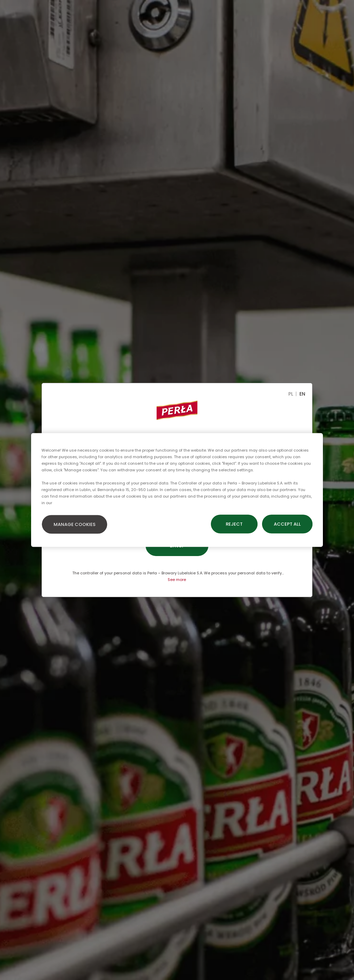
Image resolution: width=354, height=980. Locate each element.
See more (177, 580)
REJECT (234, 524)
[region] (177, 490)
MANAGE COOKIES (74, 524)
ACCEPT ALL (287, 524)
